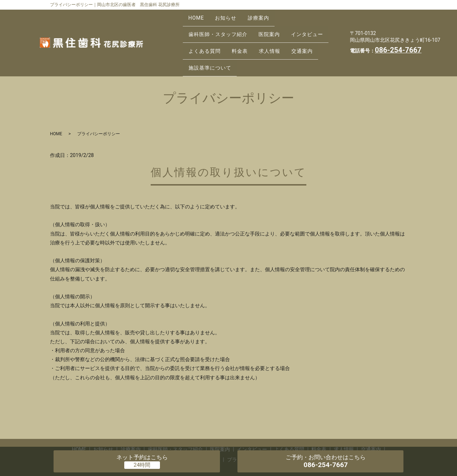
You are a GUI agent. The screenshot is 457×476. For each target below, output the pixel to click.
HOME (198, 15)
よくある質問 (206, 37)
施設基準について (212, 48)
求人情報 (279, 37)
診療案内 (268, 15)
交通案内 (316, 37)
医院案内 (275, 26)
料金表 (245, 37)
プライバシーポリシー (252, 438)
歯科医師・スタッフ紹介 (220, 26)
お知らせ (232, 15)
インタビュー (317, 26)
